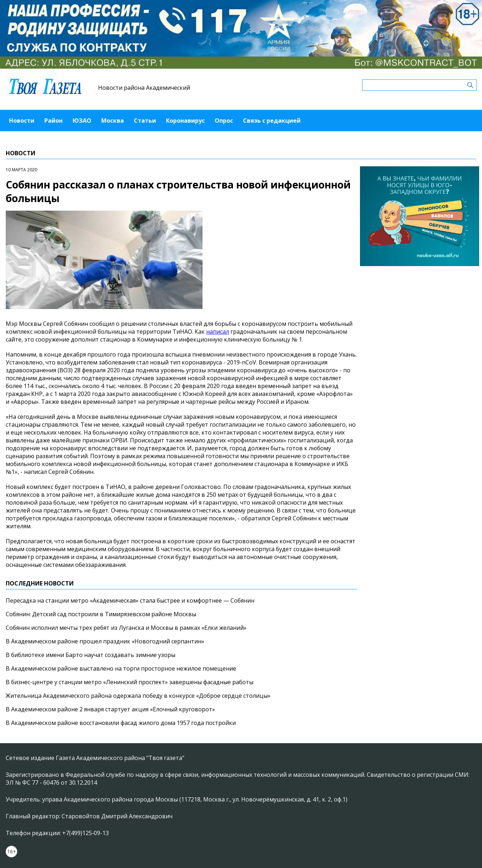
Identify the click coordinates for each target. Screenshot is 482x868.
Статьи (145, 121)
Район (53, 121)
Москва (113, 121)
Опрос (224, 121)
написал (218, 332)
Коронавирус (185, 121)
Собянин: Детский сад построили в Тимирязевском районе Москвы (101, 614)
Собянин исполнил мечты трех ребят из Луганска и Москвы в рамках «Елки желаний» (126, 628)
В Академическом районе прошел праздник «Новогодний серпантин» (105, 641)
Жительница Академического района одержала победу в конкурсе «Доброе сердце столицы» (138, 696)
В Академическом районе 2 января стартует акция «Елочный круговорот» (110, 709)
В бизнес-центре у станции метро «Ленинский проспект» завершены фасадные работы (130, 682)
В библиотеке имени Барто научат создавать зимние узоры (91, 655)
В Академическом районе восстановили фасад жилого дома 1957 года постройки (121, 723)
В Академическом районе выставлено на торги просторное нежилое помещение (121, 668)
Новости (22, 121)
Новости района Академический (144, 88)
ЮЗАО (82, 121)
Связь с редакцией (272, 121)
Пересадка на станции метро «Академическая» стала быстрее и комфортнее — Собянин (130, 600)
